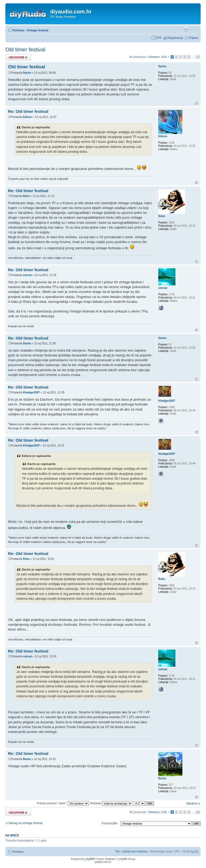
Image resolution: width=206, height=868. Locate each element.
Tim (117, 851)
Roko (26, 196)
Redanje (111, 803)
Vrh (196, 103)
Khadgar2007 (31, 392)
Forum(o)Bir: (110, 823)
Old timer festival (25, 50)
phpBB (90, 859)
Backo (27, 759)
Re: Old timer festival (28, 111)
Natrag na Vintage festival (25, 823)
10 (198, 57)
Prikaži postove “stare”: (63, 803)
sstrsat (27, 275)
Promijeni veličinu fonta (194, 29)
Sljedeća (192, 803)
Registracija (175, 38)
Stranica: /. (158, 57)
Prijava (193, 38)
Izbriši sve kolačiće (135, 851)
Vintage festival (38, 30)
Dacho (27, 73)
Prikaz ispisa (186, 29)
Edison (27, 117)
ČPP (159, 38)
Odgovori (18, 57)
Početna (18, 30)
